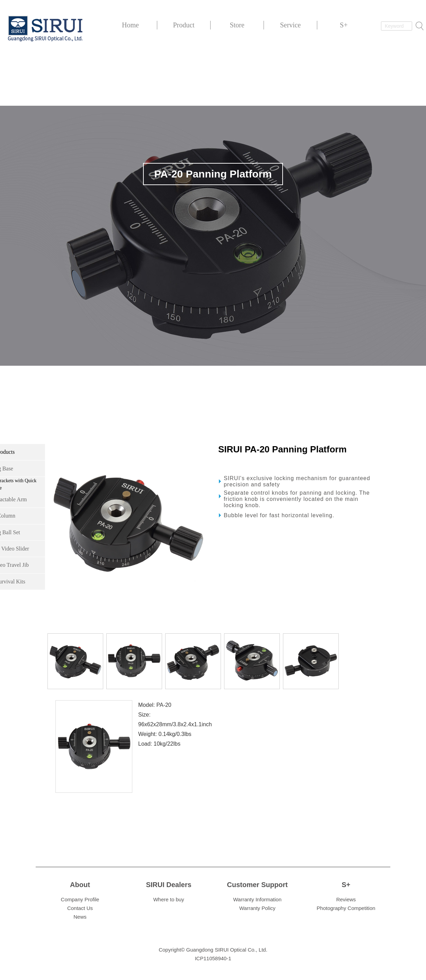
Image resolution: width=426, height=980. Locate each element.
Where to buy (168, 899)
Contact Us (80, 908)
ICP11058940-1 (213, 958)
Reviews (346, 899)
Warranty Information (257, 899)
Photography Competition (346, 908)
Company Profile (80, 899)
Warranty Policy (257, 908)
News (80, 917)
